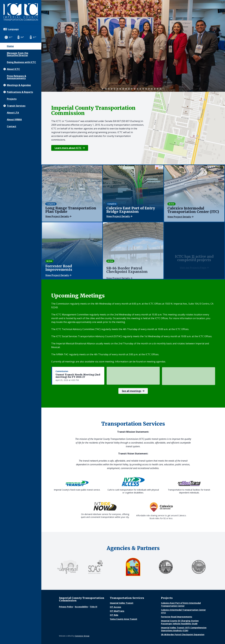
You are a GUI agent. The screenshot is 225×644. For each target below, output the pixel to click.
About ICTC (13, 69)
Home (10, 46)
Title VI (93, 607)
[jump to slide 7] (123, 89)
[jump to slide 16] (149, 89)
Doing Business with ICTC (21, 62)
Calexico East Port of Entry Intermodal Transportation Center (181, 604)
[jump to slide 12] (137, 89)
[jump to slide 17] (152, 89)
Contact (12, 126)
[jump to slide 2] (109, 89)
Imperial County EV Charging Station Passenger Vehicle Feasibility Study (180, 622)
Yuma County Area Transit (124, 619)
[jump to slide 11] (135, 89)
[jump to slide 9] (129, 89)
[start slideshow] (103, 89)
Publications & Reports (20, 92)
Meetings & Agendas (19, 85)
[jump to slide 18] (155, 89)
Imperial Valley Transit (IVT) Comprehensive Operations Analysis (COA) (184, 629)
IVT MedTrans (117, 611)
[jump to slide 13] (140, 89)
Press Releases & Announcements (17, 77)
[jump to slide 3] (112, 89)
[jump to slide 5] (117, 89)
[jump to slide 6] (120, 89)
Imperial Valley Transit (122, 603)
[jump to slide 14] (143, 89)
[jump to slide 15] (146, 89)
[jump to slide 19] (158, 89)
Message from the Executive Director (18, 54)
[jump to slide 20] (160, 89)
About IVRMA (14, 120)
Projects (12, 99)
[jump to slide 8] (126, 89)
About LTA (13, 113)
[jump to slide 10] (132, 89)
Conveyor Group (82, 636)
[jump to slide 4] (115, 89)
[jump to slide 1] (106, 89)
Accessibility (81, 607)
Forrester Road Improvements (177, 617)
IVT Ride (114, 615)
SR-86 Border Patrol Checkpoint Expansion (183, 634)
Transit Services (16, 106)
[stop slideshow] (164, 89)
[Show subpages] (5, 69)
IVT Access (116, 607)
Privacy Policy (66, 607)
